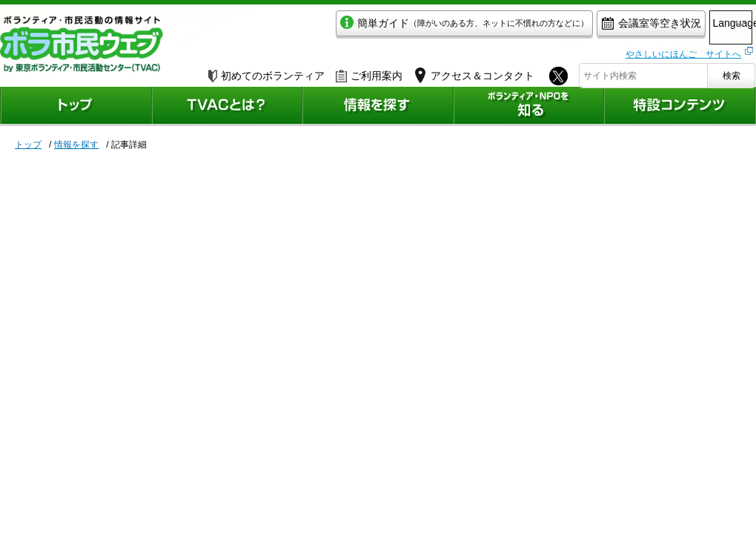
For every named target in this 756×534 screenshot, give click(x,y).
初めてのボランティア (266, 72)
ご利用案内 (369, 72)
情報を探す (76, 145)
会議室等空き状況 (590, 27)
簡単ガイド (403, 27)
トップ (28, 145)
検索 (732, 72)
